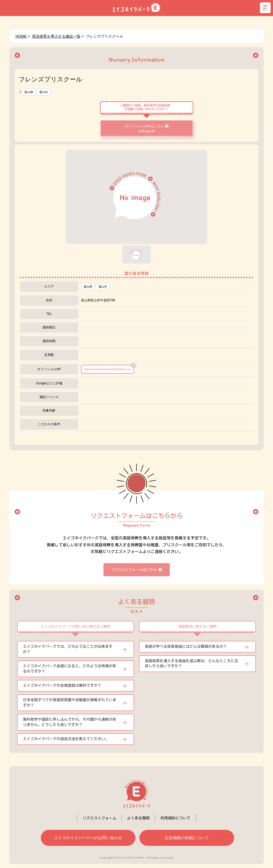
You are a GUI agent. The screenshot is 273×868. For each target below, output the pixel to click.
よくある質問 (138, 818)
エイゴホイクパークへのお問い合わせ (88, 838)
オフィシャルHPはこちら (147, 129)
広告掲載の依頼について (187, 838)
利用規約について (175, 818)
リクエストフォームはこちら (137, 570)
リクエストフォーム (99, 818)
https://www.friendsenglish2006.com (108, 369)
